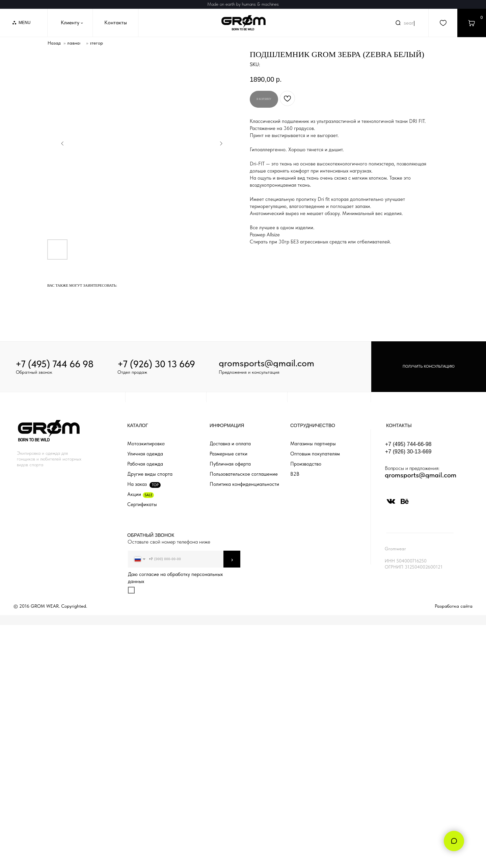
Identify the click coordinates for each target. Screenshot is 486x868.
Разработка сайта (454, 606)
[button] (429, 367)
